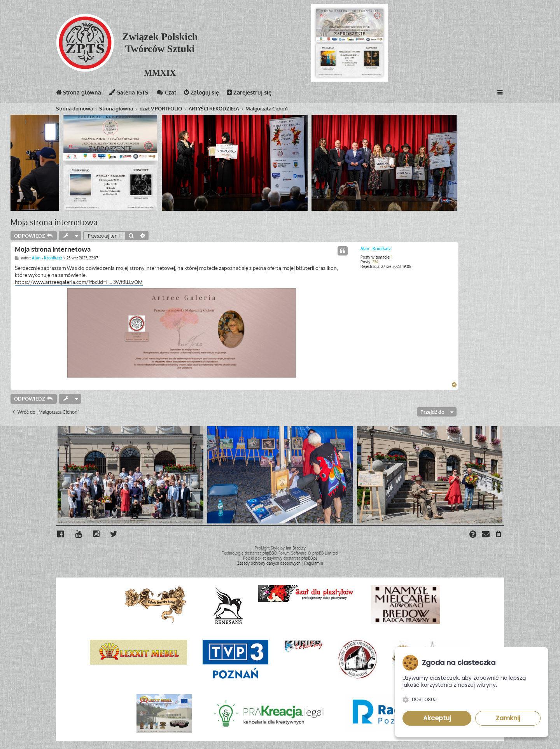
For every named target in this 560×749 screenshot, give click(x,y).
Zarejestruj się (255, 94)
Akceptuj (437, 718)
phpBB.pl (309, 558)
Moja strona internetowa (54, 222)
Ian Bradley (296, 548)
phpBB (268, 553)
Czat (170, 94)
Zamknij (508, 718)
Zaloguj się (207, 94)
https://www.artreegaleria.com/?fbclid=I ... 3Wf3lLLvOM (79, 282)
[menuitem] (499, 535)
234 (375, 262)
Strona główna (80, 94)
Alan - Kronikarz (376, 248)
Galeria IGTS (132, 94)
